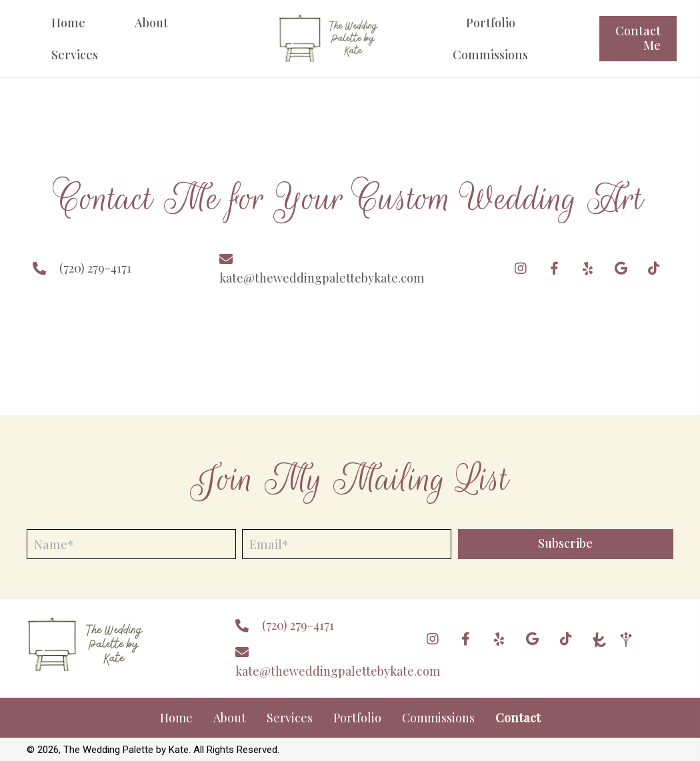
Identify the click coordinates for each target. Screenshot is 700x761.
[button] (521, 269)
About (230, 718)
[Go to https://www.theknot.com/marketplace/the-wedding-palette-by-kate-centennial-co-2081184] (599, 640)
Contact (518, 718)
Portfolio (357, 718)
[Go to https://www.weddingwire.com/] (626, 640)
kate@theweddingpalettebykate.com (322, 278)
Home (176, 718)
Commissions (438, 718)
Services (290, 718)
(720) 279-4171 (95, 268)
